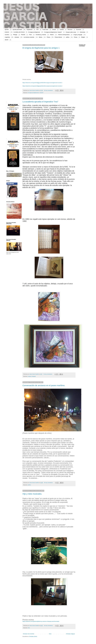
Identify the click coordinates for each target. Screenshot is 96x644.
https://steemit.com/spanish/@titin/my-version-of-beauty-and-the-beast (41, 621)
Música (41, 37)
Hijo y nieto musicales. (32, 494)
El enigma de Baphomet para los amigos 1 (41, 48)
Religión (83, 37)
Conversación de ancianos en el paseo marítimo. (44, 385)
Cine (37, 30)
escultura (7, 35)
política (68, 37)
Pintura (48, 37)
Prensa (76, 37)
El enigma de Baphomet (34, 32)
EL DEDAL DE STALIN (19, 32)
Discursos (70, 30)
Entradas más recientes (29, 634)
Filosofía (23, 35)
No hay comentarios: (49, 90)
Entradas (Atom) (33, 636)
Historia (52, 35)
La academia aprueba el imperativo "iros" (40, 102)
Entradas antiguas (71, 634)
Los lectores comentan (29, 37)
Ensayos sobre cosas (71, 32)
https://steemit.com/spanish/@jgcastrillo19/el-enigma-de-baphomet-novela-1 (42, 83)
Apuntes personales (17, 30)
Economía (79, 30)
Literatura (17, 37)
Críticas (54, 30)
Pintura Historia (58, 37)
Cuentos (62, 30)
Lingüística (7, 37)
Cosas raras (45, 30)
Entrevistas (82, 32)
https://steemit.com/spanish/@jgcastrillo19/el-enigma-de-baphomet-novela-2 (42, 86)
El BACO (7, 32)
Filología (15, 35)
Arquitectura (30, 30)
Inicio (50, 634)
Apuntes (7, 30)
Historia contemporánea (64, 35)
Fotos (30, 35)
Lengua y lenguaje (78, 35)
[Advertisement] (12, 71)
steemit (7, 40)
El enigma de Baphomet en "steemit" (53, 32)
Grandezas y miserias (41, 35)
